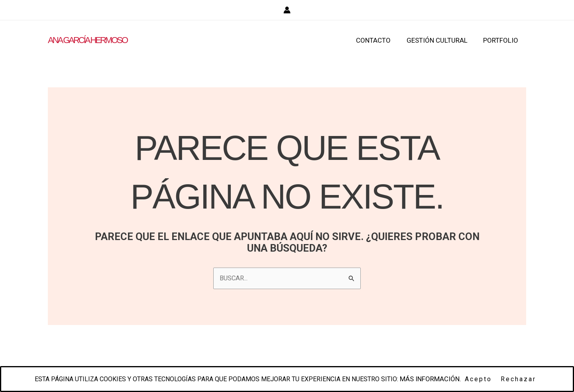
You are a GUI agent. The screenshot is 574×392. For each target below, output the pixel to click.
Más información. (438, 379)
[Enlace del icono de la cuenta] (287, 10)
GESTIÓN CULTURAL (440, 40)
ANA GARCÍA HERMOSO (87, 40)
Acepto (486, 379)
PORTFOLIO (502, 40)
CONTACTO (379, 40)
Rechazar (526, 379)
